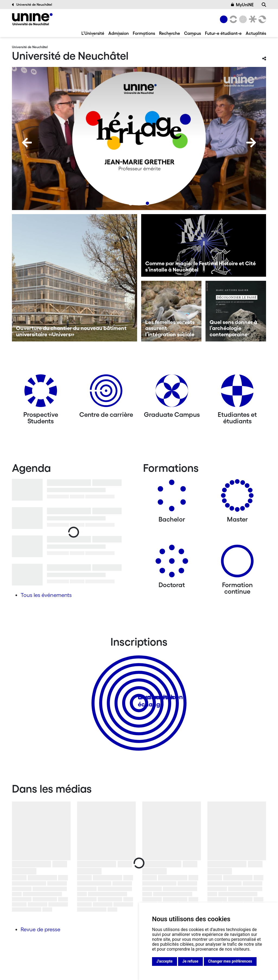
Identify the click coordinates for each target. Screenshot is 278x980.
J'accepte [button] (165, 961)
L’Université (93, 33)
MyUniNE (242, 5)
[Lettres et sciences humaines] (232, 19)
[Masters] (237, 497)
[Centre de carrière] (106, 393)
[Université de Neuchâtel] (32, 19)
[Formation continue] (237, 563)
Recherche (170, 33)
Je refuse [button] (190, 961)
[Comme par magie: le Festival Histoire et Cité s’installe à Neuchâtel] (204, 245)
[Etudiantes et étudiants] (237, 393)
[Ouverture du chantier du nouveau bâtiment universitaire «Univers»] (75, 278)
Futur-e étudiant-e (223, 33)
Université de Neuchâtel (32, 5)
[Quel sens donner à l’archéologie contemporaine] (236, 311)
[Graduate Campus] (172, 393)
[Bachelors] (172, 497)
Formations (144, 33)
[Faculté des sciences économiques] (261, 19)
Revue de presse (40, 929)
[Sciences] (242, 19)
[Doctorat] (172, 563)
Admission (119, 33)
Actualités (256, 33)
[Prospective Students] (41, 393)
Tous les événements (46, 595)
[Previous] (27, 143)
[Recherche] (264, 5)
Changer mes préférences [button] (230, 961)
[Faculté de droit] (252, 19)
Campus (192, 33)
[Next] (251, 143)
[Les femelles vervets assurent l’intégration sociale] (171, 311)
